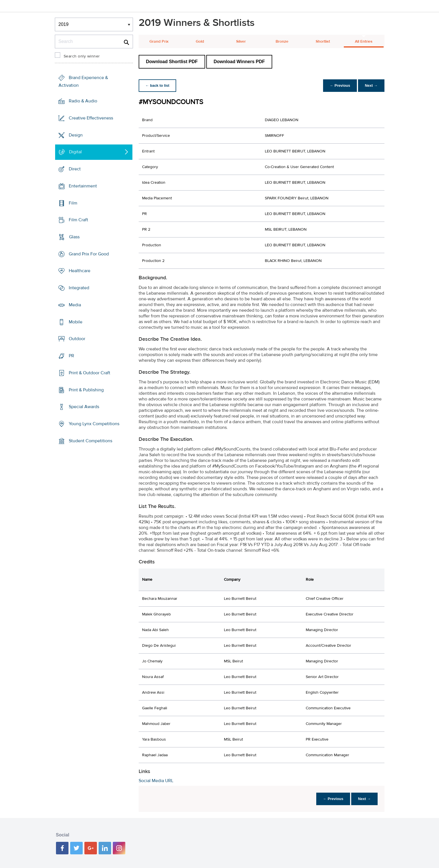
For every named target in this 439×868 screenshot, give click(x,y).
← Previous (340, 85)
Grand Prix (159, 42)
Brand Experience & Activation (83, 81)
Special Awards (84, 407)
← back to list (158, 85)
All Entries (364, 42)
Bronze (282, 42)
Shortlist (323, 42)
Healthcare (80, 271)
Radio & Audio (83, 101)
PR (71, 356)
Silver (241, 42)
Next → (371, 85)
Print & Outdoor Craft (90, 373)
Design (76, 135)
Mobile (76, 322)
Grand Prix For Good (89, 254)
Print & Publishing (86, 390)
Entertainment (83, 186)
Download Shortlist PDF (172, 62)
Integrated (79, 288)
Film (73, 203)
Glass (74, 237)
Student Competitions (90, 441)
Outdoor (77, 339)
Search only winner (82, 56)
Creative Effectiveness (91, 118)
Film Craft (78, 220)
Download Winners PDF (239, 62)
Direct (75, 169)
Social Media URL (156, 781)
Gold (200, 42)
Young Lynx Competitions (94, 424)
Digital (75, 152)
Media (75, 305)
